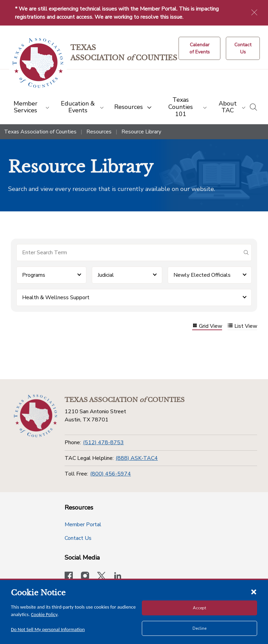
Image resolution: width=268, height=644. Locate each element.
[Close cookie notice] (254, 592)
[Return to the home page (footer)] (36, 416)
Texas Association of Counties (40, 132)
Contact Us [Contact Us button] (78, 538)
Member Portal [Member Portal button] (83, 525)
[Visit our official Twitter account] (101, 577)
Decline (199, 628)
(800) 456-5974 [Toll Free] (111, 474)
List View (242, 326)
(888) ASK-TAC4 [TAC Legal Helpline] (137, 458)
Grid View (207, 326)
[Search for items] (129, 253)
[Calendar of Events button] (199, 48)
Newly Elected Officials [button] (202, 275)
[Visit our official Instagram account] (85, 577)
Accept (199, 608)
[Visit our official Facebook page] (69, 577)
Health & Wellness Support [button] (56, 297)
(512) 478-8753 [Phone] (103, 442)
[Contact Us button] (243, 48)
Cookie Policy (44, 614)
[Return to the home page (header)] (38, 63)
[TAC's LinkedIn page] (118, 577)
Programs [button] (34, 275)
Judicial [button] (106, 275)
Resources (99, 132)
